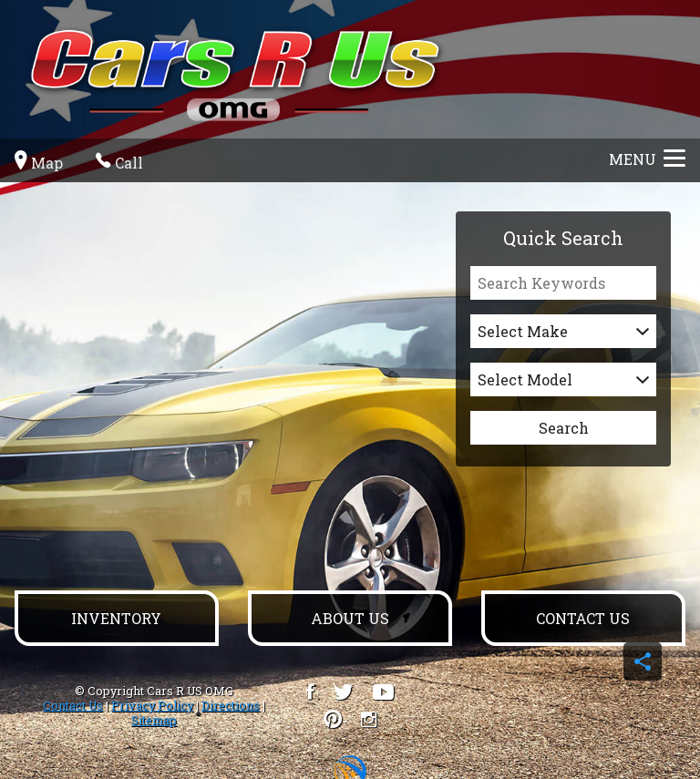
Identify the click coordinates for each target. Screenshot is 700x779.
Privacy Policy (152, 705)
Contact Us (73, 705)
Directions (231, 705)
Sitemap (154, 720)
